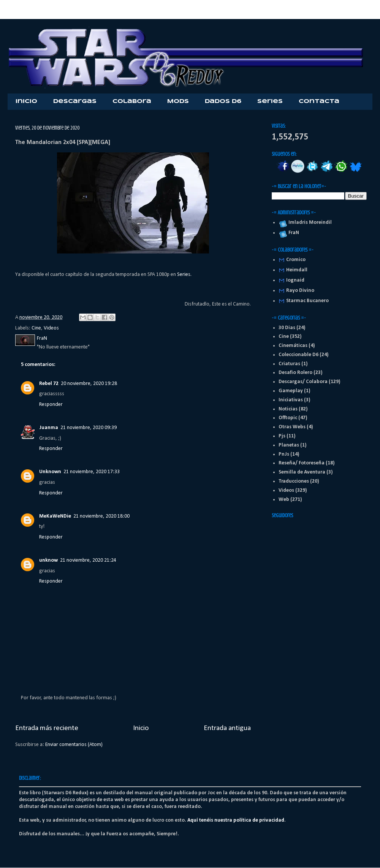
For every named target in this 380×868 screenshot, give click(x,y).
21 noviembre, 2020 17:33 (92, 472)
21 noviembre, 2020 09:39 (89, 428)
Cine (36, 328)
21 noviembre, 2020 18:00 (101, 516)
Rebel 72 (49, 384)
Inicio (26, 101)
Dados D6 (223, 101)
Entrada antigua (227, 728)
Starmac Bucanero (307, 301)
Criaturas (289, 364)
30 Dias (287, 328)
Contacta (319, 101)
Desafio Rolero (295, 373)
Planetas (289, 445)
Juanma (49, 428)
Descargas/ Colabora (303, 382)
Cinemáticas (293, 346)
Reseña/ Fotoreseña (302, 463)
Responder (51, 405)
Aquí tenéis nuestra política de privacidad (236, 820)
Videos (51, 328)
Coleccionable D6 (298, 355)
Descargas (75, 101)
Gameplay (291, 391)
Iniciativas (291, 400)
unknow (48, 560)
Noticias (288, 409)
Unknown (50, 472)
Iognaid (295, 280)
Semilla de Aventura (302, 472)
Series (270, 101)
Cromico (296, 260)
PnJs (284, 454)
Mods (178, 101)
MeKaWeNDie (55, 516)
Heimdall (297, 270)
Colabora (132, 101)
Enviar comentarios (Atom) (74, 745)
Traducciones (294, 481)
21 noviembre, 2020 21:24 (88, 560)
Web (284, 500)
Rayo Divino (300, 291)
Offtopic (288, 418)
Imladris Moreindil (309, 223)
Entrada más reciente (47, 728)
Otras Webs (292, 427)
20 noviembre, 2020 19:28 (89, 384)
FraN (293, 233)
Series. (184, 275)
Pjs (282, 436)
